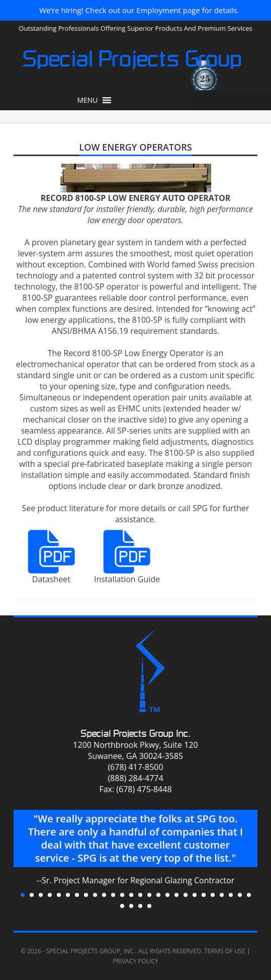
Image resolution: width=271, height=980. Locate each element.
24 (231, 895)
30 (149, 906)
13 (131, 895)
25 (240, 895)
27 (122, 906)
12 (122, 895)
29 (140, 906)
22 (213, 895)
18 (176, 895)
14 (140, 895)
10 (104, 895)
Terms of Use (225, 951)
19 (186, 895)
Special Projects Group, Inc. (91, 951)
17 (167, 895)
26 (249, 895)
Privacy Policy (135, 961)
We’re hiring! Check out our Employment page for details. (139, 10)
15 (149, 895)
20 (195, 895)
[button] (87, 100)
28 (131, 906)
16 (158, 895)
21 (204, 895)
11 (113, 895)
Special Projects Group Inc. (135, 733)
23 (222, 895)
